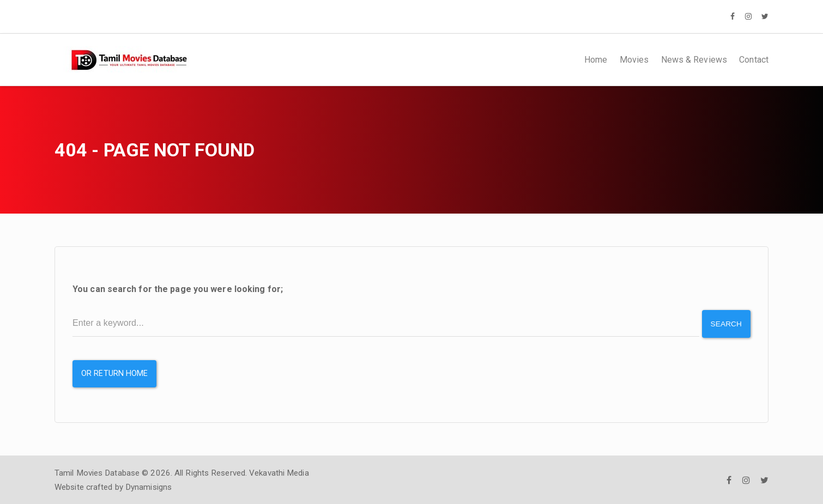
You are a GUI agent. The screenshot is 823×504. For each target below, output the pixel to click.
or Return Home (114, 372)
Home (596, 60)
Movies (634, 60)
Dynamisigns (149, 486)
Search (726, 323)
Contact (754, 60)
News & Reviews (694, 60)
